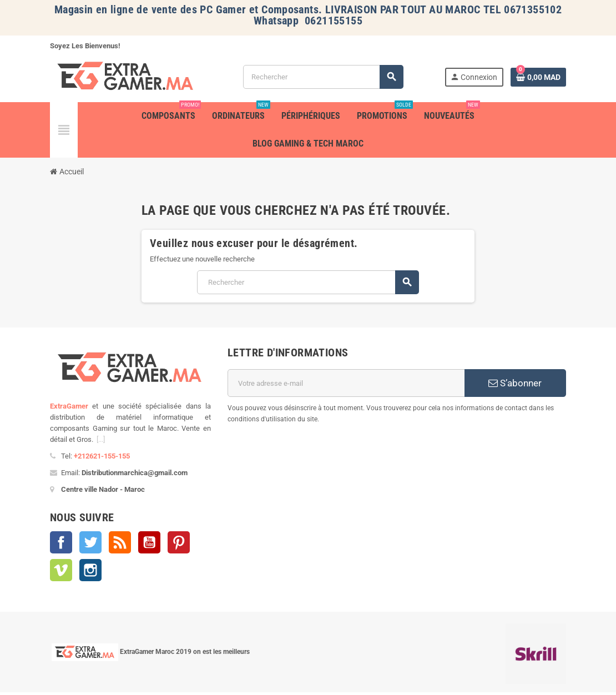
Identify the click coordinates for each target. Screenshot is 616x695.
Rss (120, 542)
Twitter (90, 542)
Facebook (61, 542)
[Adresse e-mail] (346, 383)
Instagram (90, 570)
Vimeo (61, 570)
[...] (101, 439)
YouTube (149, 542)
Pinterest (179, 542)
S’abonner (515, 383)
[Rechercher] (323, 77)
